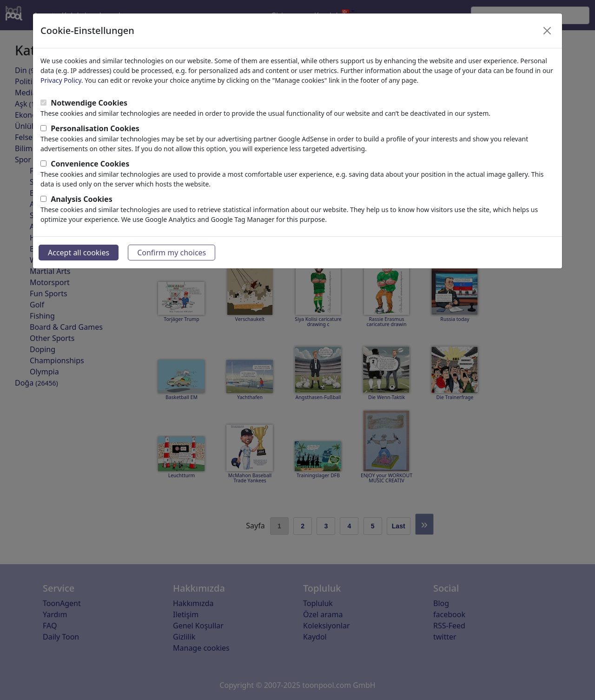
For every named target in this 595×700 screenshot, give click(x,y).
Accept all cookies (79, 253)
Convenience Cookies (90, 164)
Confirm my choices (172, 253)
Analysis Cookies (82, 199)
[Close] (547, 31)
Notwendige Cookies (89, 103)
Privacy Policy (61, 80)
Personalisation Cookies (95, 128)
